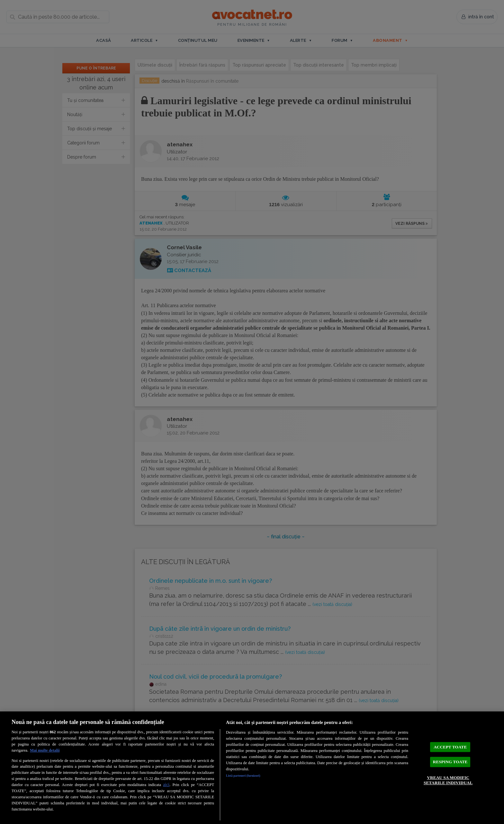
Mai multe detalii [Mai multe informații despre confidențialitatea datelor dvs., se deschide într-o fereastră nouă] (45, 750)
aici (166, 785)
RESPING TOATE (450, 762)
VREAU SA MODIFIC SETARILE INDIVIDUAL (448, 784)
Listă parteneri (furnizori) (249, 777)
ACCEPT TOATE (450, 743)
